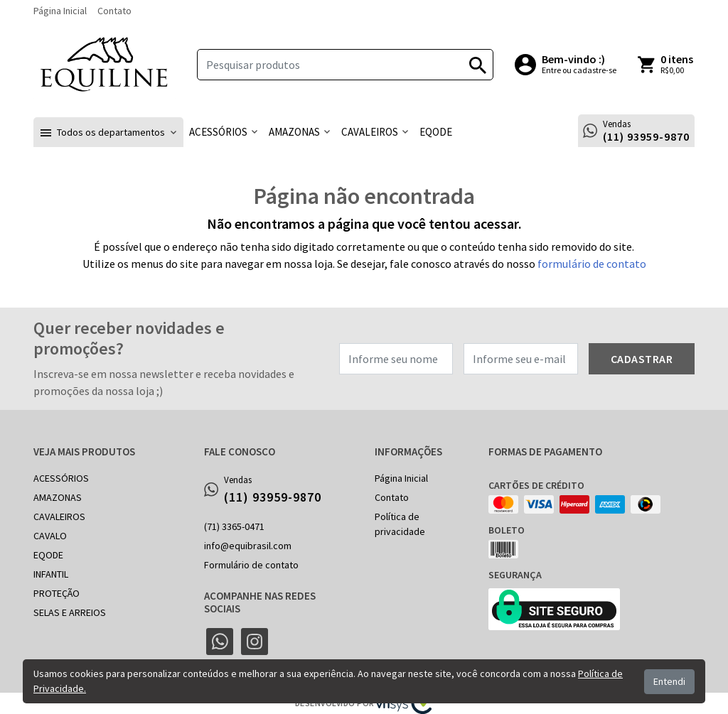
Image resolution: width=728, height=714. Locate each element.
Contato (114, 11)
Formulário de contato (251, 565)
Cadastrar (642, 359)
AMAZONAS (58, 497)
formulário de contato (592, 264)
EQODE (48, 555)
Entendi (669, 681)
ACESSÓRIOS (61, 478)
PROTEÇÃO (57, 593)
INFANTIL (51, 574)
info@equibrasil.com (248, 546)
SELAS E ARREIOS (70, 612)
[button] (108, 132)
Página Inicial (60, 11)
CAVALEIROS (59, 516)
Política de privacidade (400, 524)
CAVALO (50, 536)
